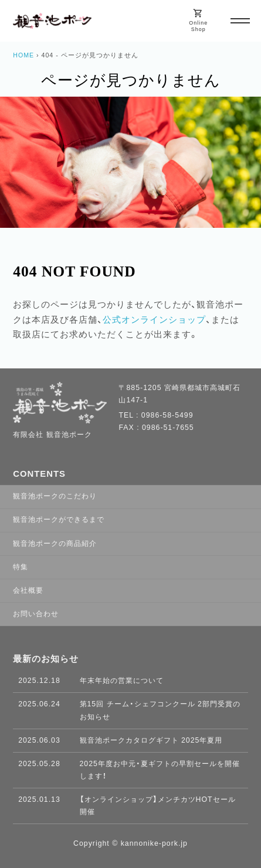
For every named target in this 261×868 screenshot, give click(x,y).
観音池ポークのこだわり (55, 496)
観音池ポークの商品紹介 (55, 544)
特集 (21, 567)
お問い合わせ (36, 614)
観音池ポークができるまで (59, 520)
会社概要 (28, 590)
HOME (23, 55)
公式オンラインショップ (154, 320)
